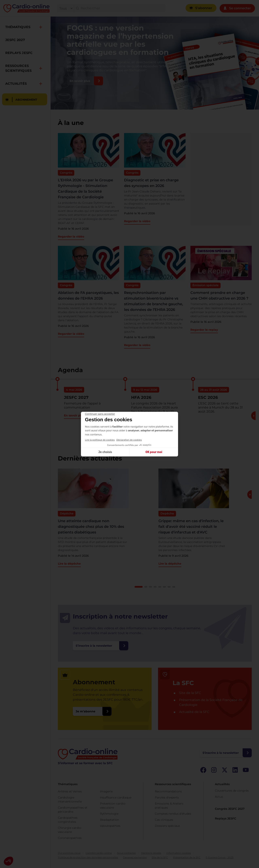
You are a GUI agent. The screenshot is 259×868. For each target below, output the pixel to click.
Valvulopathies (110, 826)
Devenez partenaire (135, 857)
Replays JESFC (226, 818)
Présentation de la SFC (187, 857)
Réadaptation (109, 820)
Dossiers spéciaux (167, 826)
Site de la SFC (190, 693)
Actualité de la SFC (194, 712)
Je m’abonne (85, 711)
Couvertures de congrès (232, 791)
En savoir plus (80, 81)
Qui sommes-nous (69, 853)
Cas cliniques (164, 820)
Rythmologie (109, 814)
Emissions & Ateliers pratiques (169, 806)
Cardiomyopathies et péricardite (73, 810)
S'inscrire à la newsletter (221, 753)
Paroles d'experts (167, 797)
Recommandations (168, 791)
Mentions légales (151, 853)
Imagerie (106, 791)
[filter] (65, 8)
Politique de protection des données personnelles (88, 857)
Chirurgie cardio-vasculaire (70, 830)
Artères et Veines (70, 791)
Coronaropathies (70, 838)
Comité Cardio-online (99, 853)
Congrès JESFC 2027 (230, 809)
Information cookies (179, 853)
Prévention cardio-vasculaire (113, 806)
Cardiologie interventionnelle (70, 799)
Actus (219, 797)
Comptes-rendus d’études (173, 814)
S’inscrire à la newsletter (94, 646)
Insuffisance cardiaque (116, 797)
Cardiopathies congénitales (68, 820)
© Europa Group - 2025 (220, 857)
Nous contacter (126, 853)
